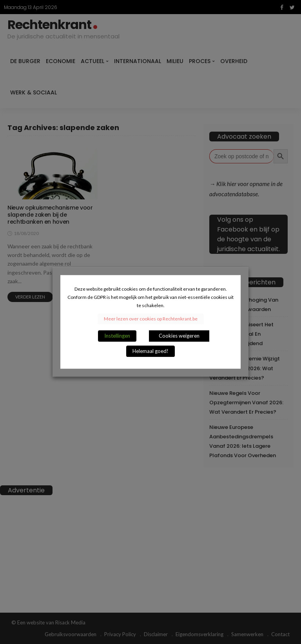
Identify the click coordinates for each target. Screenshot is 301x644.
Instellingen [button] (117, 336)
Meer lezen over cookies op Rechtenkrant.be (151, 319)
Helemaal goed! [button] (150, 351)
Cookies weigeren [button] (179, 336)
